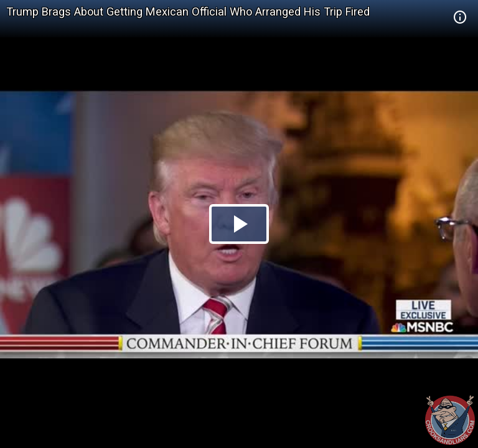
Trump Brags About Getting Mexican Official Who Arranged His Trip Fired (188, 12)
